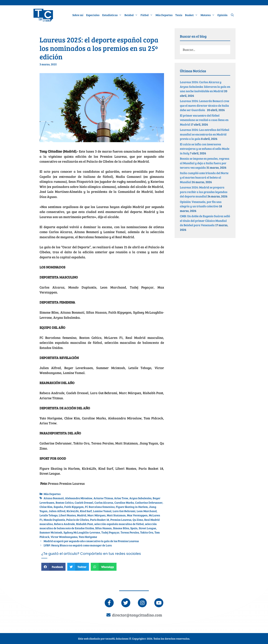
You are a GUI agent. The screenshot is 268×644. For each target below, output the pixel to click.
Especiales (93, 15)
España (58, 507)
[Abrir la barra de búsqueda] (232, 15)
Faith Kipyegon (74, 507)
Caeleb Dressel (84, 503)
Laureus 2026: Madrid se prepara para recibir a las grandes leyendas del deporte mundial (204, 192)
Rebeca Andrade (64, 524)
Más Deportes (164, 15)
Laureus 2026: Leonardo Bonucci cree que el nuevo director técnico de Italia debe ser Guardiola (205, 105)
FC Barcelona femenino (100, 507)
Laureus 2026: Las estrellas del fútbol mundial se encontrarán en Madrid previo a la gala (205, 134)
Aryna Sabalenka (140, 498)
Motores (208, 15)
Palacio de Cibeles (78, 520)
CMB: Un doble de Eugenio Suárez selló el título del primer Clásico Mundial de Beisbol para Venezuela (205, 221)
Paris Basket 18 (100, 520)
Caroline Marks (124, 503)
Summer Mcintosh (51, 532)
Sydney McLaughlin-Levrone (82, 532)
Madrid (82, 515)
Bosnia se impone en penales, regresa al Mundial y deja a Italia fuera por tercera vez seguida (205, 163)
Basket (192, 15)
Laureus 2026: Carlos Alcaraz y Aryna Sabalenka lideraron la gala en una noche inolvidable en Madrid (205, 87)
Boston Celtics (65, 503)
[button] (53, 567)
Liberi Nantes (67, 515)
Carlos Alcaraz (104, 503)
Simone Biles (121, 528)
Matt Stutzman (116, 515)
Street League (147, 528)
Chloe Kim (46, 507)
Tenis (179, 15)
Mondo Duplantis (54, 520)
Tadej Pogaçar (110, 532)
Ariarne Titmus (103, 498)
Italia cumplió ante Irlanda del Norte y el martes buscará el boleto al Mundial (204, 177)
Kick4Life (73, 511)
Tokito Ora (147, 532)
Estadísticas (113, 15)
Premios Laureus (121, 520)
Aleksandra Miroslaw (79, 498)
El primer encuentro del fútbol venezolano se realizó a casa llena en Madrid (204, 120)
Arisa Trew (121, 498)
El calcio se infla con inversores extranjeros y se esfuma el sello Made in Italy (205, 149)
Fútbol (147, 15)
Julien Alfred (57, 511)
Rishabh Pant (85, 524)
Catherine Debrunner (149, 503)
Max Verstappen (137, 515)
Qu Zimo (138, 520)
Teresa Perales (130, 532)
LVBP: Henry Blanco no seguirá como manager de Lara (78, 545)
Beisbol (132, 15)
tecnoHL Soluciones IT (118, 638)
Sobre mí (78, 15)
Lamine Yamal (102, 511)
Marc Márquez (96, 515)
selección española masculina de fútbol (119, 524)
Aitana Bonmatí (54, 498)
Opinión (222, 15)
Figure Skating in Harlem (132, 507)
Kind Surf (86, 511)
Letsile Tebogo (49, 515)
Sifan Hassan (103, 528)
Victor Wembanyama (64, 537)
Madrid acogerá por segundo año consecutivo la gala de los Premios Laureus (92, 541)
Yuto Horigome (88, 537)
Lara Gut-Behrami (124, 511)
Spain (134, 528)
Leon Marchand (147, 511)
